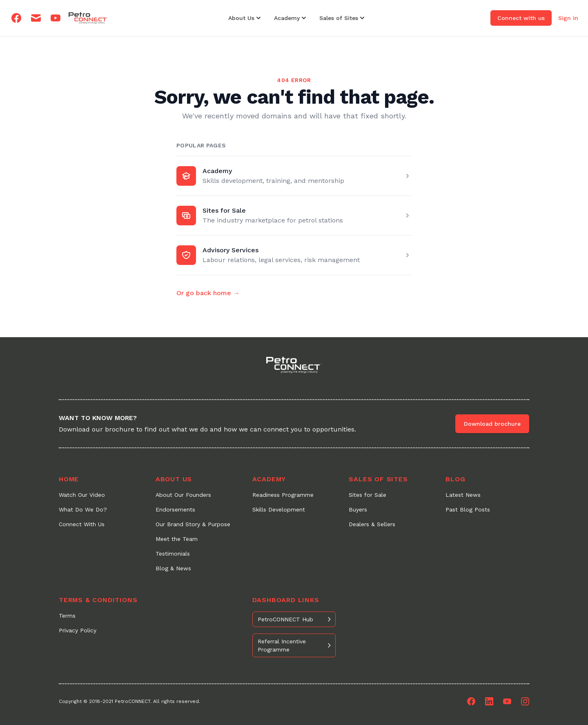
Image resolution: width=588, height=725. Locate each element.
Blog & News (173, 568)
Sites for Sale (224, 210)
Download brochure (492, 424)
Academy (217, 171)
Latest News (463, 495)
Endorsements (175, 509)
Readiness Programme (283, 495)
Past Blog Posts (468, 509)
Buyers (358, 509)
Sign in (568, 18)
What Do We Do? (83, 509)
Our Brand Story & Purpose (193, 524)
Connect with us (521, 18)
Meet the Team (177, 539)
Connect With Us (82, 524)
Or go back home (208, 293)
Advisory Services (231, 250)
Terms (67, 616)
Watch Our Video (82, 495)
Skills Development (279, 509)
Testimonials (173, 554)
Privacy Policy (78, 630)
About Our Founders (183, 495)
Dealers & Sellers (372, 524)
